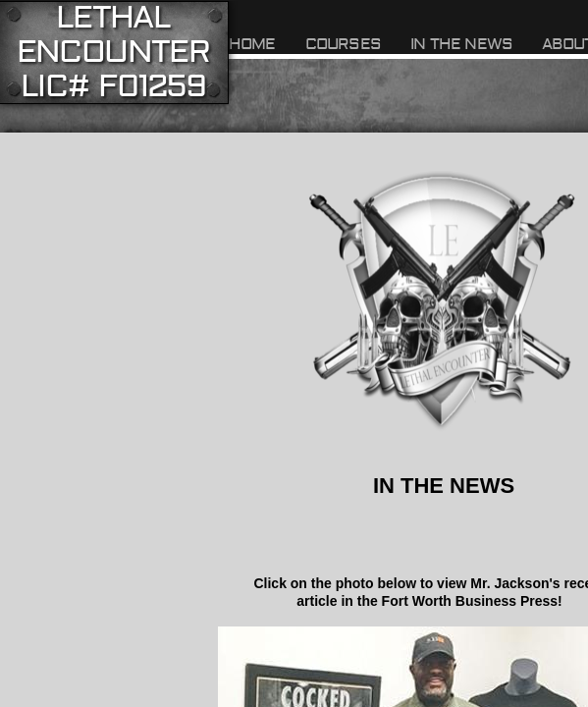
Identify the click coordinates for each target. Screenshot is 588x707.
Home (252, 44)
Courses (343, 44)
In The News (461, 44)
